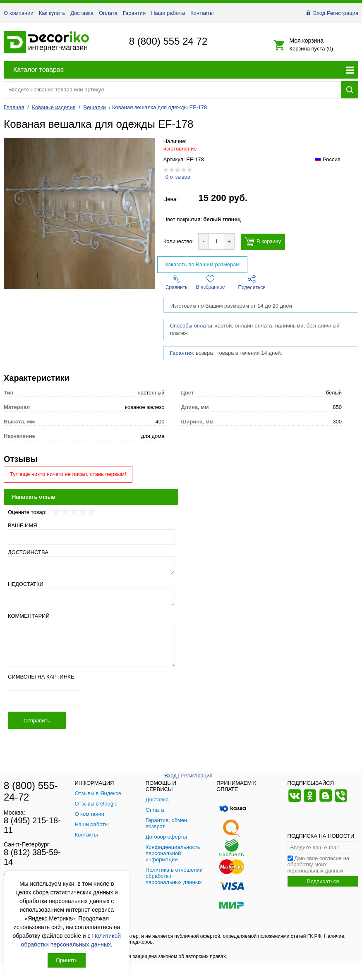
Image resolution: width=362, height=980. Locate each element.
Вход (319, 13)
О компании (19, 13)
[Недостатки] (91, 597)
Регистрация (343, 13)
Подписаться (323, 881)
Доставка (82, 13)
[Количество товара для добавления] (216, 241)
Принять (67, 960)
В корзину (263, 242)
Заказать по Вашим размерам (202, 264)
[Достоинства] (91, 565)
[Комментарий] (91, 643)
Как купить (52, 13)
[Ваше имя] (91, 537)
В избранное (211, 282)
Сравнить (176, 283)
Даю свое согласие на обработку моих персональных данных (319, 864)
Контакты (202, 13)
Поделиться (252, 283)
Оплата (108, 13)
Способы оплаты (191, 326)
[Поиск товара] (172, 90)
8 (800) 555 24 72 (168, 41)
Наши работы (168, 13)
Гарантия (134, 13)
